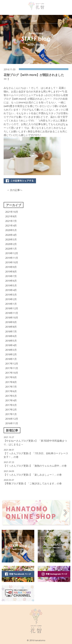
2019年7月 (11, 276)
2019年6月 (11, 281)
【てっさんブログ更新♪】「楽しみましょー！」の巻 (33, 475)
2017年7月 (11, 387)
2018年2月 (11, 354)
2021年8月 (11, 216)
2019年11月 (12, 258)
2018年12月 (12, 308)
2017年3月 (11, 405)
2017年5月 (11, 396)
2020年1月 (11, 249)
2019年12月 (12, 253)
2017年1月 (11, 414)
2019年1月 (11, 304)
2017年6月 (11, 391)
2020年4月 (11, 235)
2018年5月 (11, 341)
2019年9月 (11, 267)
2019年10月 (12, 262)
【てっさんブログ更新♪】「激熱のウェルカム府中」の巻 (35, 466)
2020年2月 (11, 244)
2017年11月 (12, 368)
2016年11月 (12, 423)
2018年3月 (11, 350)
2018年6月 (11, 336)
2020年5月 (11, 230)
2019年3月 (11, 295)
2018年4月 (11, 345)
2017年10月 (12, 373)
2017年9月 (11, 377)
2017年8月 (11, 382)
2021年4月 (11, 225)
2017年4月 (11, 400)
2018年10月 (12, 318)
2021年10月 (12, 212)
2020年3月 (11, 239)
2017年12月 (12, 364)
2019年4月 (11, 290)
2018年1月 (11, 359)
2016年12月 (12, 419)
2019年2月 (11, 299)
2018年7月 (11, 331)
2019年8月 (11, 271)
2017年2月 (11, 410)
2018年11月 (12, 313)
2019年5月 (11, 285)
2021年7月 (11, 221)
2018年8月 (11, 327)
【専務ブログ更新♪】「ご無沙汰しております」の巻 (33, 483)
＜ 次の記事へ (15, 190)
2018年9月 (11, 322)
